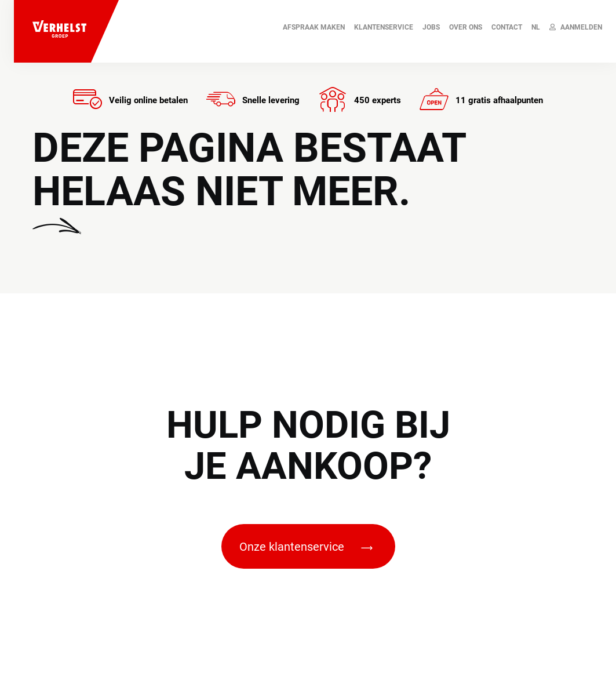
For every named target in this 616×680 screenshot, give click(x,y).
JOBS (431, 27)
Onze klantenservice (306, 547)
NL (536, 27)
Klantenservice (384, 27)
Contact (507, 27)
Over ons (466, 27)
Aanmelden (576, 27)
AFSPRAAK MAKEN (314, 27)
